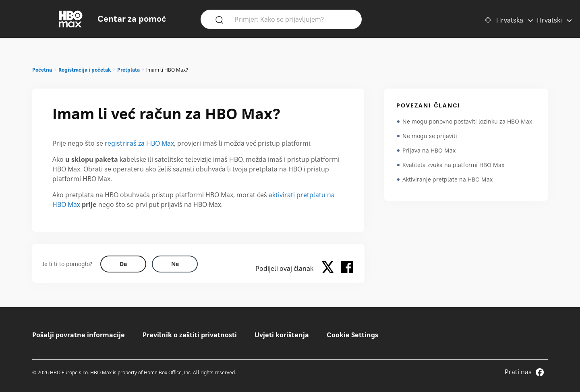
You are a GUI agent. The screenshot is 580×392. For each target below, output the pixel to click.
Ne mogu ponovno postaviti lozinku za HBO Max (467, 121)
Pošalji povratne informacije (79, 335)
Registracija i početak (85, 70)
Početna (42, 70)
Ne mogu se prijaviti (430, 136)
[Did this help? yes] (123, 264)
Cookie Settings (352, 335)
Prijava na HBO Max (429, 150)
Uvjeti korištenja (282, 335)
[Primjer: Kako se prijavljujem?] (293, 19)
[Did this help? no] (175, 264)
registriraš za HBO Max (139, 143)
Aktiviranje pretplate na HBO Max (447, 179)
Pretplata (128, 70)
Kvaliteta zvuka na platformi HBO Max (453, 165)
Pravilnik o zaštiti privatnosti (190, 335)
